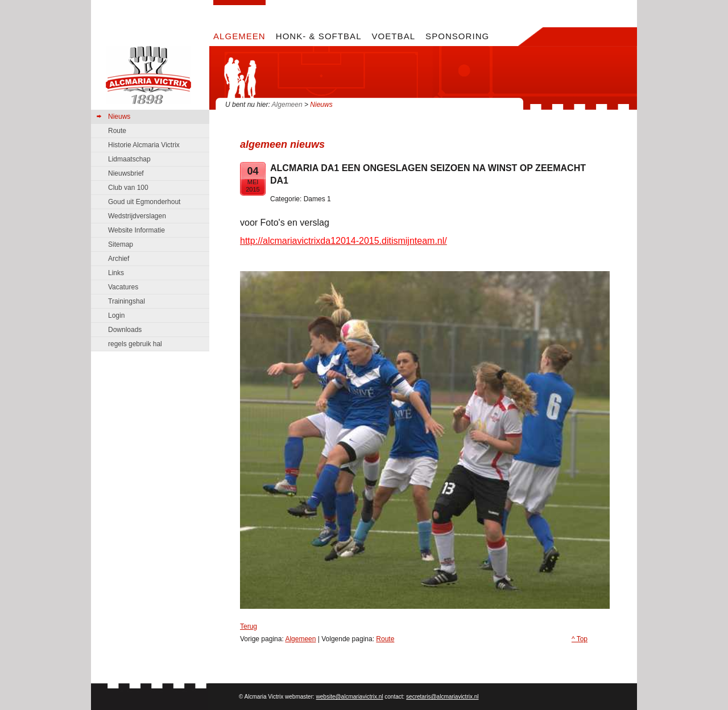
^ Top (580, 639)
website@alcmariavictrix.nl (350, 697)
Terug (249, 626)
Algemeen (287, 105)
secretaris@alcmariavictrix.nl (442, 697)
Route (385, 639)
